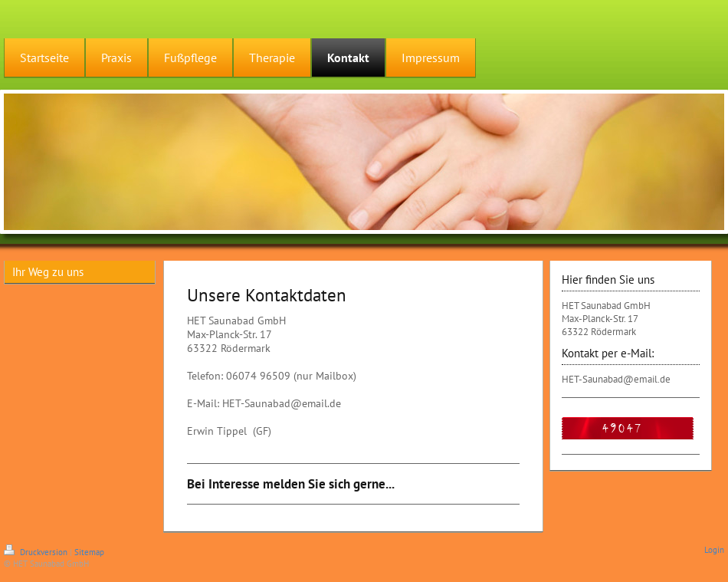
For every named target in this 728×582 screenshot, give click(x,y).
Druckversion (37, 552)
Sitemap (89, 552)
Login (714, 550)
